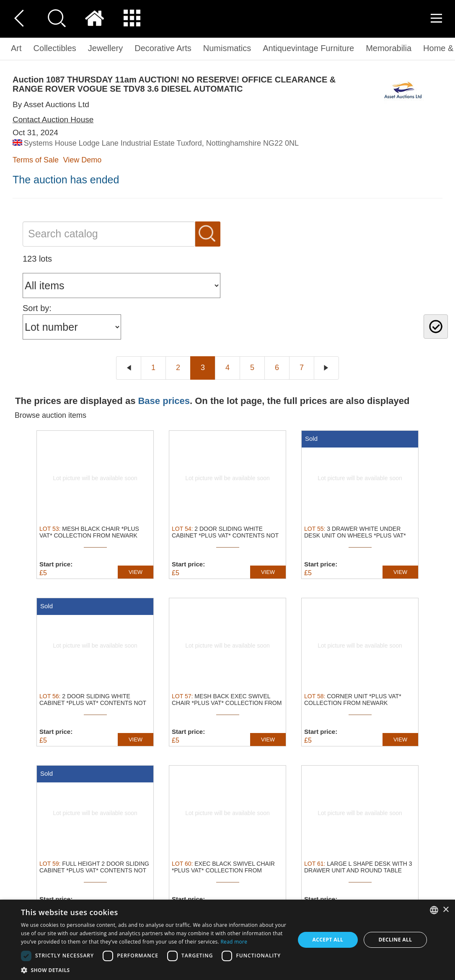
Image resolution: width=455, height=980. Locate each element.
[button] (154, 970)
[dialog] (227, 940)
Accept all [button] (328, 940)
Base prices (164, 401)
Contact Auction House (53, 120)
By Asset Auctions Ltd (51, 104)
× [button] (446, 910)
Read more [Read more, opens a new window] (234, 942)
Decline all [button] (396, 940)
